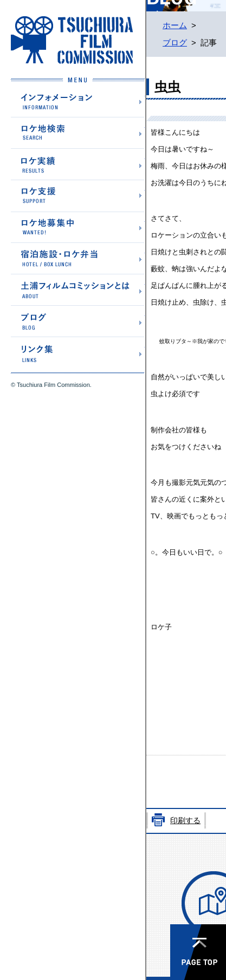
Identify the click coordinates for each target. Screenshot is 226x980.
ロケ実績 (78, 164)
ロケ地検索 (78, 133)
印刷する (185, 820)
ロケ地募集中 (78, 226)
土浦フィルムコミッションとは (78, 289)
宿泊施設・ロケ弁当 (78, 258)
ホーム (175, 25)
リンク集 (78, 352)
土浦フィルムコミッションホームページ (72, 40)
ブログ (78, 321)
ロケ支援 (78, 195)
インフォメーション (78, 101)
